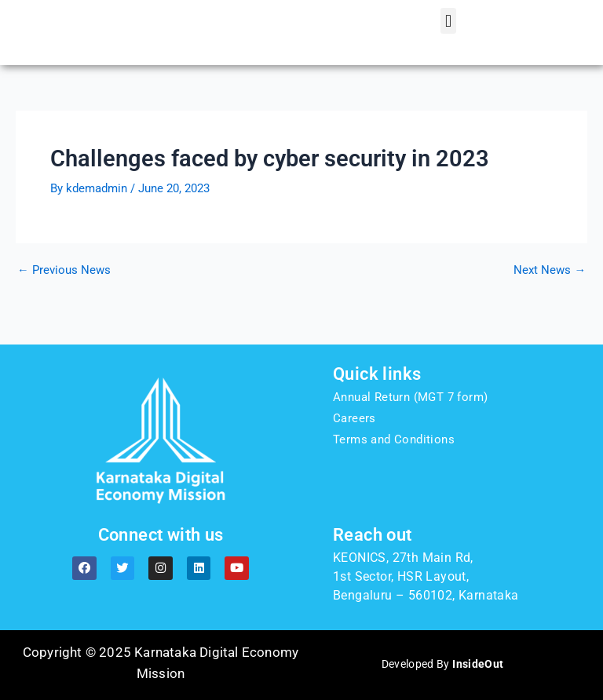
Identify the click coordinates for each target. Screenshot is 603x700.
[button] (448, 31)
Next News (550, 290)
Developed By (442, 663)
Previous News (64, 290)
